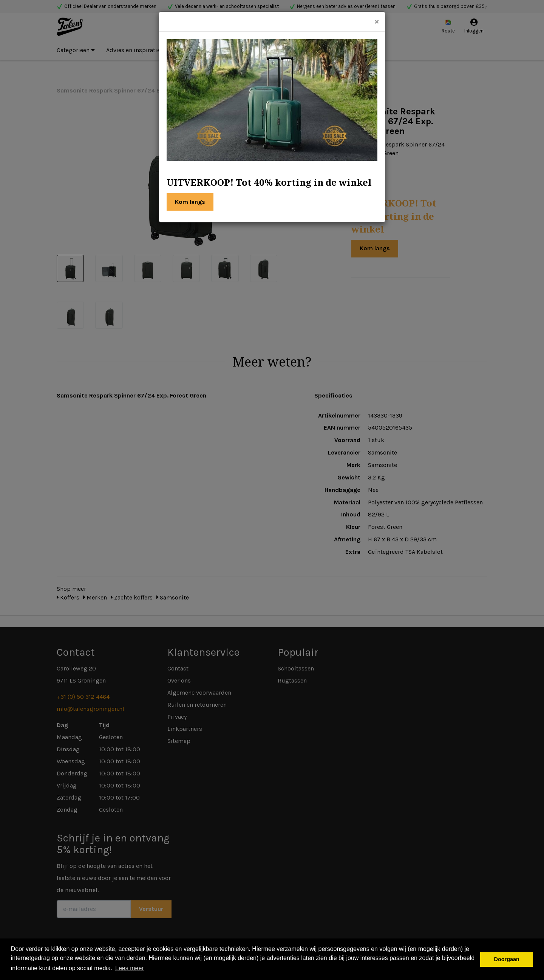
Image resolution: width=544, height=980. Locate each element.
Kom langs (190, 202)
